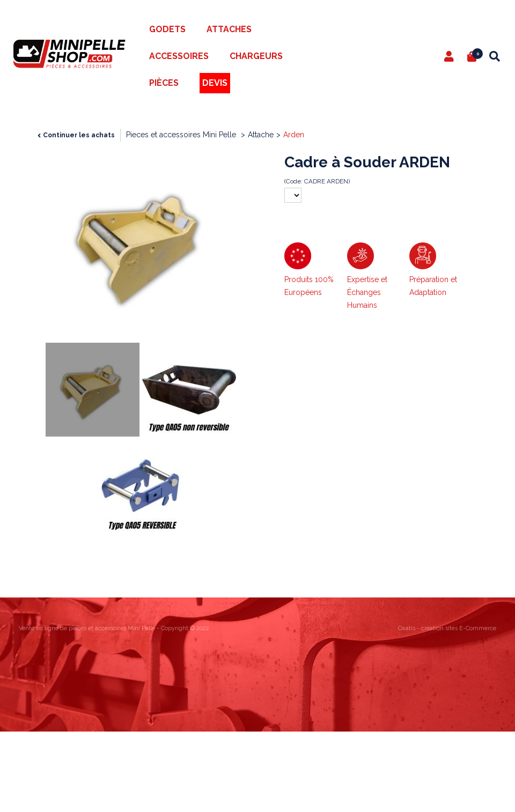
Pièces (164, 83)
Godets (167, 29)
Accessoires (179, 56)
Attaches (229, 29)
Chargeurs (256, 56)
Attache (261, 135)
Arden (294, 135)
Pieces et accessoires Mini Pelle (182, 135)
